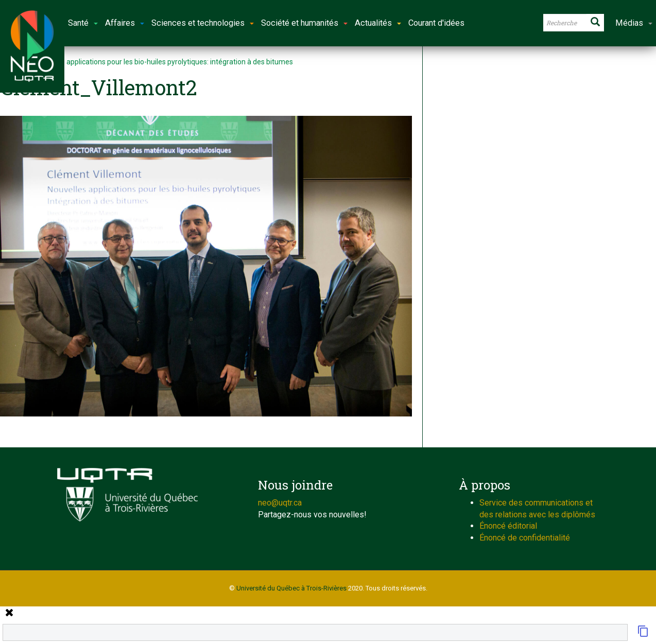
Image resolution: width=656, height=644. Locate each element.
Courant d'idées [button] (436, 23)
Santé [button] (83, 23)
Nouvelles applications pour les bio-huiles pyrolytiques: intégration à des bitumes (163, 62)
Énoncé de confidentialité (525, 538)
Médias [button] (634, 23)
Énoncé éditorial (508, 526)
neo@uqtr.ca (280, 503)
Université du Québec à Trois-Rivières (291, 588)
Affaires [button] (125, 23)
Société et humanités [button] (304, 23)
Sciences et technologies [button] (203, 23)
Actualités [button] (378, 23)
